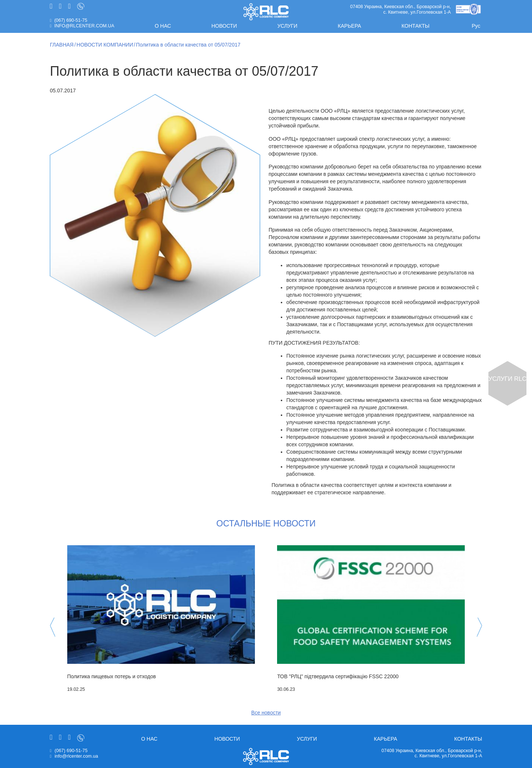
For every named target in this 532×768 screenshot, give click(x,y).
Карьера (349, 26)
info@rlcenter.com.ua (84, 26)
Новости (224, 26)
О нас (163, 26)
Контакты (416, 26)
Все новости (266, 713)
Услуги (287, 26)
